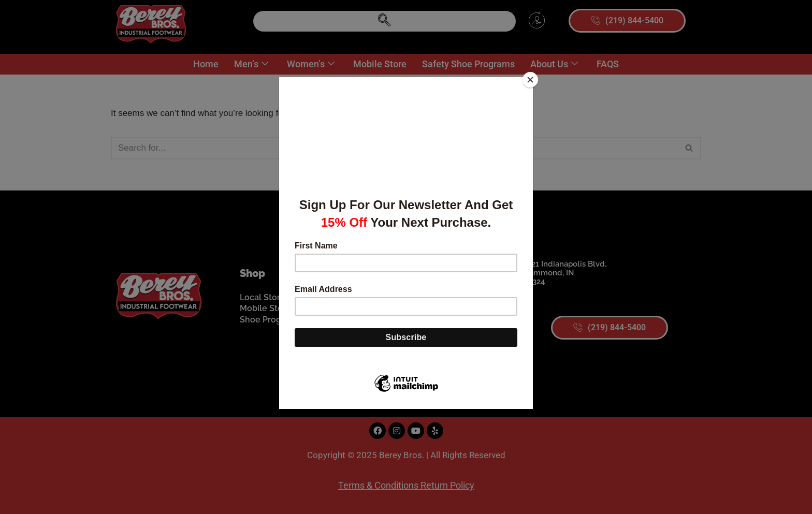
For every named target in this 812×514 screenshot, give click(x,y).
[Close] (530, 80)
